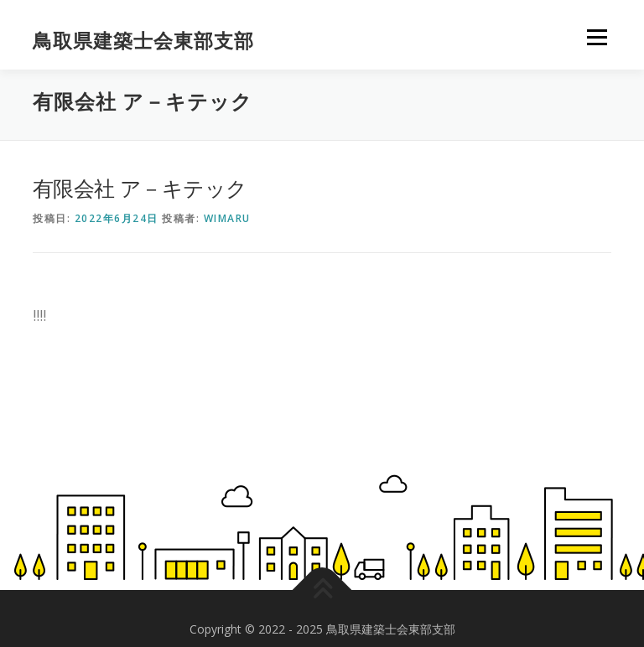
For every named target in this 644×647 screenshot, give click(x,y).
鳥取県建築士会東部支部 (143, 41)
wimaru (227, 218)
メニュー (597, 38)
